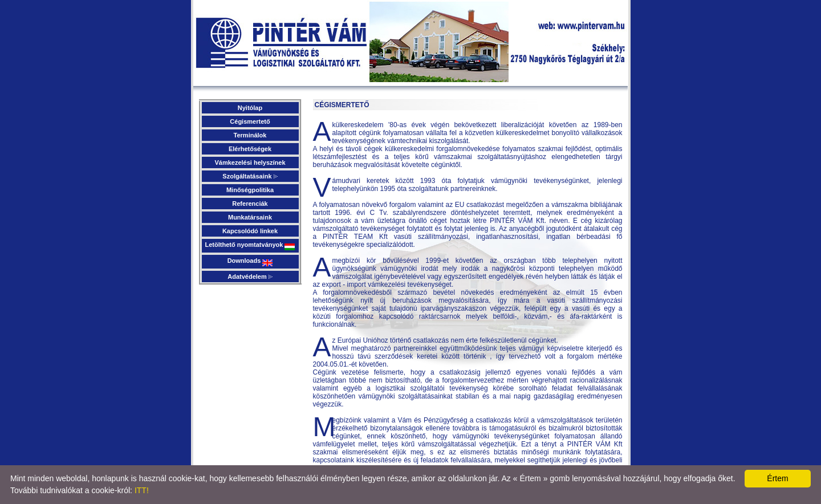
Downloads (250, 262)
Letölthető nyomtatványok (250, 246)
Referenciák (250, 204)
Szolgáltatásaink (250, 176)
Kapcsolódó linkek (250, 231)
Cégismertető (250, 121)
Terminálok (250, 135)
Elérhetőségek (250, 149)
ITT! (142, 490)
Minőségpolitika (250, 190)
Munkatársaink (250, 217)
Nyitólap (250, 108)
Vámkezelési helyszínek (250, 162)
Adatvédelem (250, 277)
